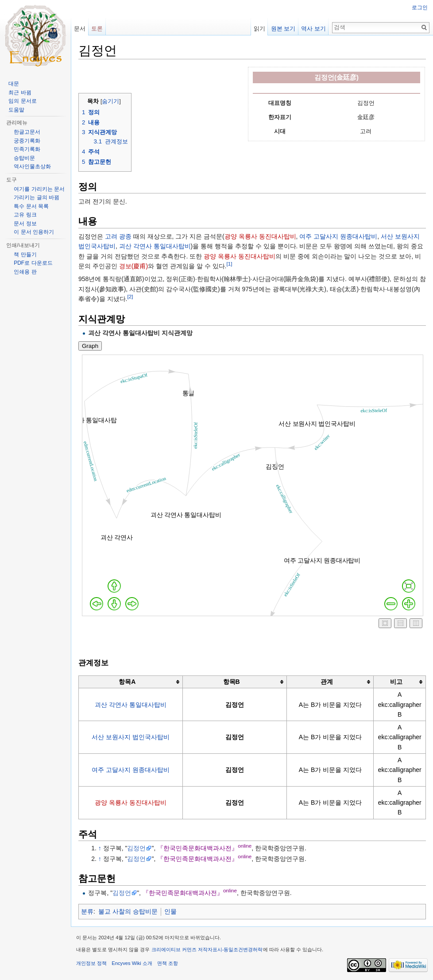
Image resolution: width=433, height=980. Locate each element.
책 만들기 (25, 255)
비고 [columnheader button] (396, 682)
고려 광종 (118, 236)
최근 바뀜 (20, 93)
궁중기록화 (27, 141)
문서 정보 (25, 224)
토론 (97, 29)
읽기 (259, 29)
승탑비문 (24, 158)
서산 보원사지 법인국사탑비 (131, 737)
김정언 (136, 848)
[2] (130, 296)
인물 (170, 911)
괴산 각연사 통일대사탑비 (155, 246)
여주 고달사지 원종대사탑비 (338, 236)
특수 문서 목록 (31, 206)
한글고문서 (27, 132)
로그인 (420, 8)
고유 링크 (25, 215)
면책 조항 (168, 963)
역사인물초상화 (32, 166)
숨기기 (110, 101)
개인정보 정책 (91, 963)
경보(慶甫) (133, 266)
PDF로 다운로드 (33, 263)
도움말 (16, 110)
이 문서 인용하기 (34, 232)
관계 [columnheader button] (327, 682)
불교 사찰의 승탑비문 (128, 911)
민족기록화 (27, 149)
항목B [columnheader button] (232, 682)
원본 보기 (283, 29)
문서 (80, 29)
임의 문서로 (22, 101)
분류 (87, 911)
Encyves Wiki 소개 (132, 963)
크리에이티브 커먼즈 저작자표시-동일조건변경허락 (207, 949)
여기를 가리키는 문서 (39, 189)
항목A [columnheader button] (127, 682)
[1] (229, 264)
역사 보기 (313, 29)
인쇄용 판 (25, 272)
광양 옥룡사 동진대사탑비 (260, 236)
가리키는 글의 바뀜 (37, 197)
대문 (14, 84)
